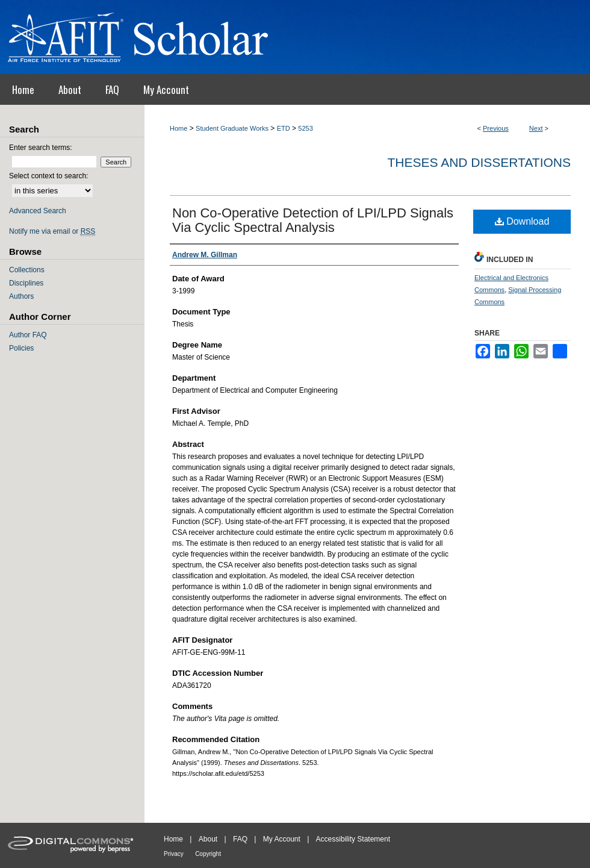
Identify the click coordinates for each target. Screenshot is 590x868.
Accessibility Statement (353, 839)
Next (536, 128)
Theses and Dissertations (479, 162)
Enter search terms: (41, 148)
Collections (27, 270)
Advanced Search (38, 211)
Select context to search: (48, 176)
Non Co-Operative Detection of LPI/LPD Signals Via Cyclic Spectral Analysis (313, 220)
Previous (496, 128)
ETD (284, 128)
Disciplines (26, 283)
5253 (305, 128)
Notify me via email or (52, 231)
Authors (21, 296)
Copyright (208, 854)
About (208, 839)
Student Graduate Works (232, 128)
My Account (282, 839)
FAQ (240, 839)
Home (179, 128)
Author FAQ (28, 335)
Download (522, 221)
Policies (21, 348)
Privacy (174, 854)
